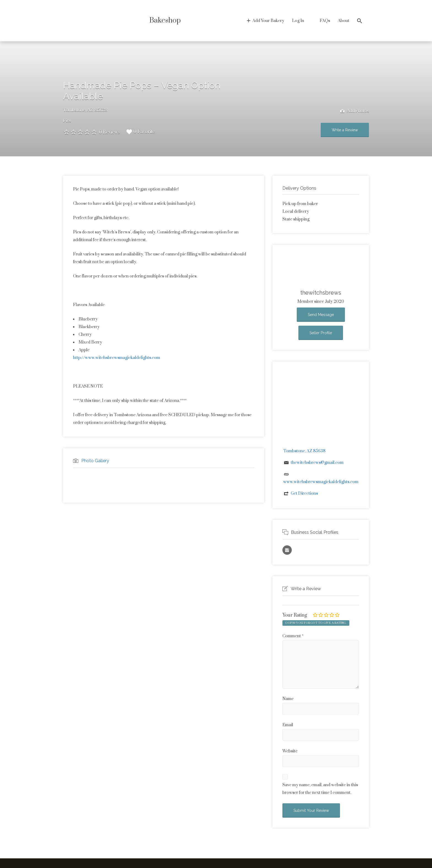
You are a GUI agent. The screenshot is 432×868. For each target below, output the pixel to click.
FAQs (325, 21)
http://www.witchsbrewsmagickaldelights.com (117, 358)
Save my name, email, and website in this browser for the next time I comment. (320, 789)
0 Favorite (141, 132)
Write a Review (345, 130)
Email (288, 725)
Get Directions (304, 493)
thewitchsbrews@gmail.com (317, 463)
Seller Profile (321, 333)
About (344, 21)
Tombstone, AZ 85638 (85, 110)
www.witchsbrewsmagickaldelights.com (321, 482)
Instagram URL (287, 550)
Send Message (321, 315)
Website (290, 751)
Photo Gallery (95, 461)
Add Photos (355, 111)
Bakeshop (165, 21)
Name (288, 699)
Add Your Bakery (268, 21)
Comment (293, 636)
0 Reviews (110, 132)
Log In (298, 21)
